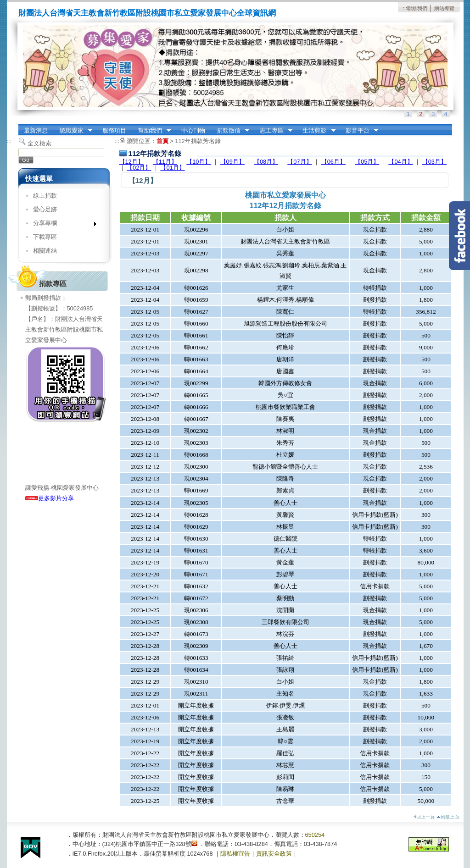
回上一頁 (424, 817)
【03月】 (434, 162)
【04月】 (400, 162)
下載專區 (45, 237)
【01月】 (172, 168)
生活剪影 (316, 131)
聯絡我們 (417, 8)
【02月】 (139, 168)
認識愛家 (73, 131)
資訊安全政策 (274, 854)
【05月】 (367, 162)
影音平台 (359, 131)
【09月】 (232, 162)
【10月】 (199, 162)
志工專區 (273, 131)
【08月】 (266, 162)
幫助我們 (151, 131)
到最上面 (448, 817)
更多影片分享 (50, 498)
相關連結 (45, 251)
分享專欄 (62, 225)
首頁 (162, 141)
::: (405, 8)
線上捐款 (45, 196)
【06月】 (333, 162)
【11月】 (165, 162)
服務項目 (114, 130)
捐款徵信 (230, 131)
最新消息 (36, 130)
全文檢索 (39, 143)
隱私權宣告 (235, 854)
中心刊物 (193, 130)
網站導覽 (444, 8)
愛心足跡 (45, 209)
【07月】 (299, 162)
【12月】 (131, 162)
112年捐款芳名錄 (198, 141)
